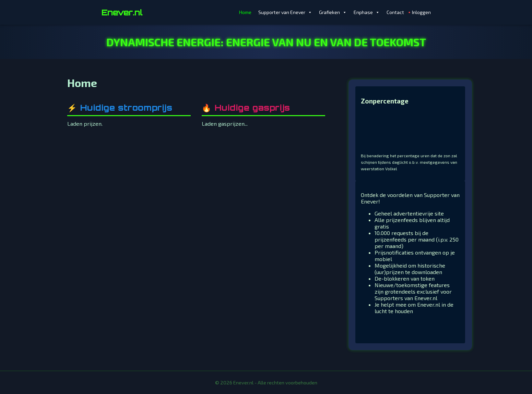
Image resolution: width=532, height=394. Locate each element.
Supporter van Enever (285, 12)
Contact (395, 12)
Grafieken (333, 12)
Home (245, 12)
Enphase (367, 12)
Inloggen (421, 12)
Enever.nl (122, 12)
